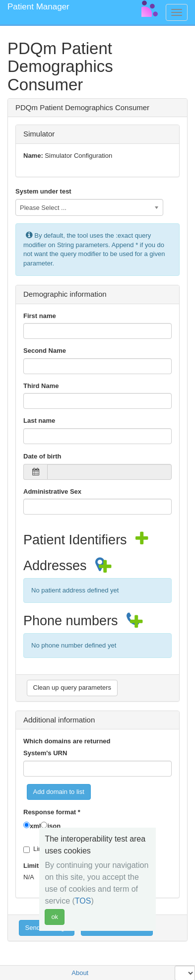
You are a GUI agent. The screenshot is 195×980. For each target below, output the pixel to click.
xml (35, 826)
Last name (39, 421)
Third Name (41, 386)
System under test (43, 191)
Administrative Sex (52, 491)
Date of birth (42, 456)
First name (40, 316)
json (54, 826)
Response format (52, 812)
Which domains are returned (67, 741)
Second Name (45, 351)
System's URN (45, 753)
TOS (83, 901)
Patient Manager (38, 7)
